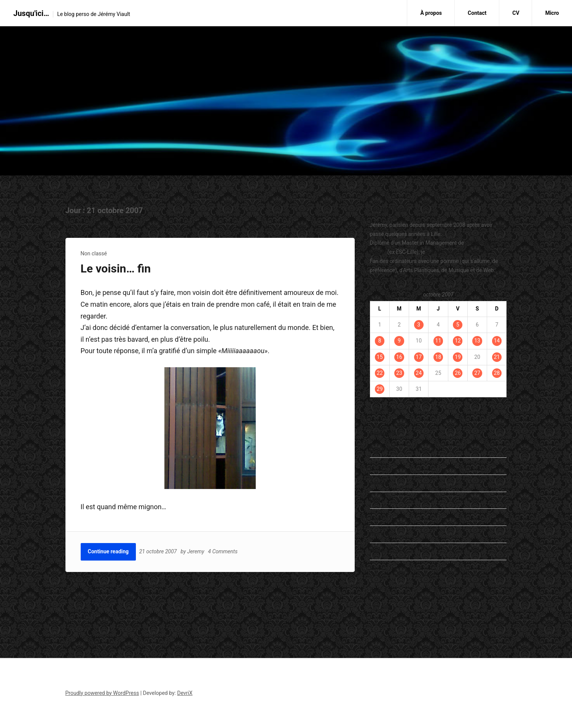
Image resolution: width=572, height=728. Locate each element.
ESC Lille (380, 607)
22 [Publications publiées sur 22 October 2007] (380, 373)
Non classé (94, 253)
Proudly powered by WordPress (102, 693)
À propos (431, 13)
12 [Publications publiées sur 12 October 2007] (458, 341)
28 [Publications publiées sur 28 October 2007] (497, 373)
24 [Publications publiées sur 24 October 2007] (419, 373)
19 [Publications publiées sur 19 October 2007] (458, 357)
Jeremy (196, 551)
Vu (373, 568)
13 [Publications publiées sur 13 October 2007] (477, 341)
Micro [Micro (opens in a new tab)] (552, 13)
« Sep (376, 409)
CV (516, 13)
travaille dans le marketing (457, 252)
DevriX (185, 693)
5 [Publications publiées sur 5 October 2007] (458, 325)
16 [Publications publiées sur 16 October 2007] (399, 357)
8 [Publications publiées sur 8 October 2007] (380, 341)
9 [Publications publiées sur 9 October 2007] (399, 341)
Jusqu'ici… (31, 13)
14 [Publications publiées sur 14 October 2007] (497, 341)
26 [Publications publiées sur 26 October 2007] (458, 373)
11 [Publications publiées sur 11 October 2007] (438, 341)
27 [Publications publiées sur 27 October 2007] (477, 373)
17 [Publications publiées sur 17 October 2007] (419, 357)
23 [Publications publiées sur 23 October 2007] (399, 373)
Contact (477, 13)
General (379, 483)
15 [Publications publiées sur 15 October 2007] (380, 357)
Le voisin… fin (116, 268)
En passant (383, 449)
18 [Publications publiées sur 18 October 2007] (438, 357)
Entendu (380, 466)
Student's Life (386, 551)
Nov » (393, 409)
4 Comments (223, 551)
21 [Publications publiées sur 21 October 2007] (497, 357)
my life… (380, 517)
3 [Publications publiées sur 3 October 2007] (419, 325)
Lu (373, 500)
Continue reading (108, 551)
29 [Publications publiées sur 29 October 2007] (380, 389)
